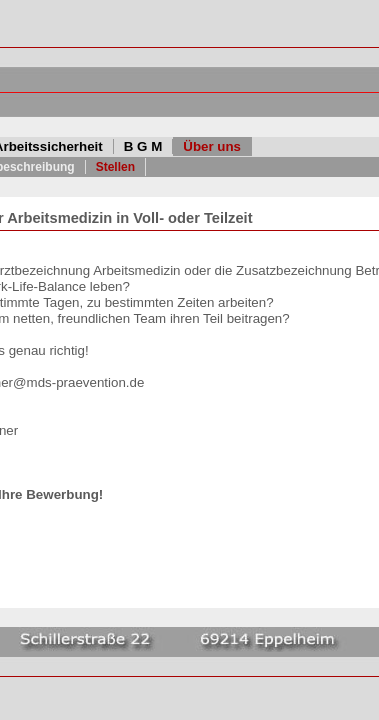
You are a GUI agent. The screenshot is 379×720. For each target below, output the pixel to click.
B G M (143, 146)
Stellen (115, 167)
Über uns (212, 146)
